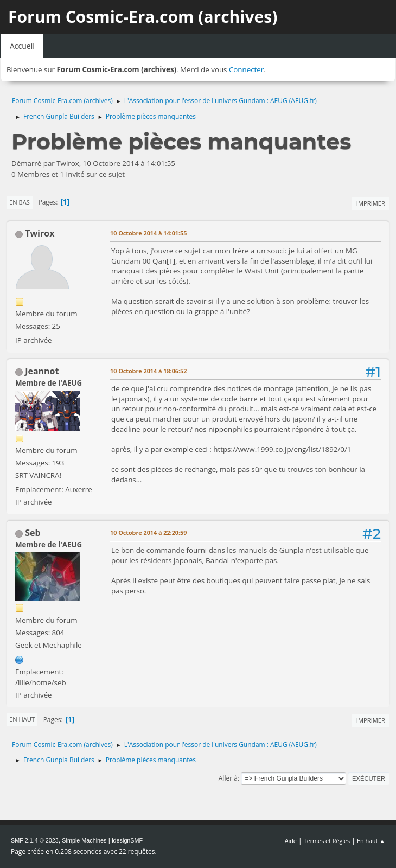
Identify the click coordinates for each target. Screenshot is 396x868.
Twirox (40, 233)
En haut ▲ (371, 841)
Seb (33, 533)
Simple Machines (84, 840)
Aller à (228, 778)
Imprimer (371, 203)
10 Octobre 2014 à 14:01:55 (148, 233)
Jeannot (42, 371)
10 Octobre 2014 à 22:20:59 (148, 532)
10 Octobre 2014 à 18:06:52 (148, 371)
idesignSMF (127, 840)
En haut (22, 719)
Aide (291, 841)
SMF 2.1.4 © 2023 (35, 840)
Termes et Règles (327, 841)
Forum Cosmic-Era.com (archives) (143, 17)
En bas (20, 202)
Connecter (246, 69)
